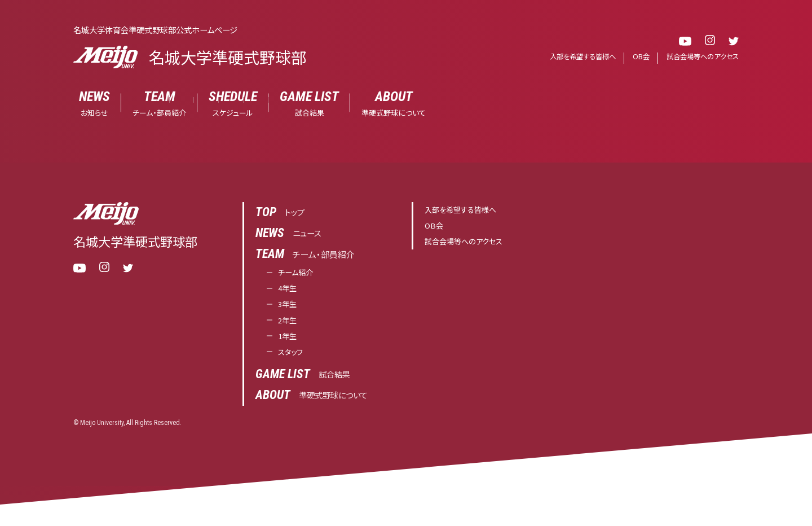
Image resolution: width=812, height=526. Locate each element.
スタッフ (292, 358)
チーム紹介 (298, 273)
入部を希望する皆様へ (574, 57)
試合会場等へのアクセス (700, 57)
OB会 (635, 57)
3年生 (289, 307)
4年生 (289, 290)
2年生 (289, 324)
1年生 (289, 341)
